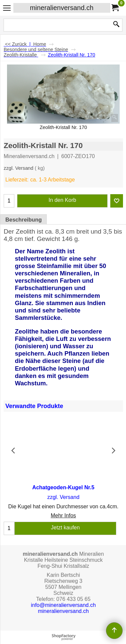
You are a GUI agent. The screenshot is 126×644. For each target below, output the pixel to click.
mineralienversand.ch (61, 8)
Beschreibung (24, 220)
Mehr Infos (64, 516)
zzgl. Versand (19, 168)
